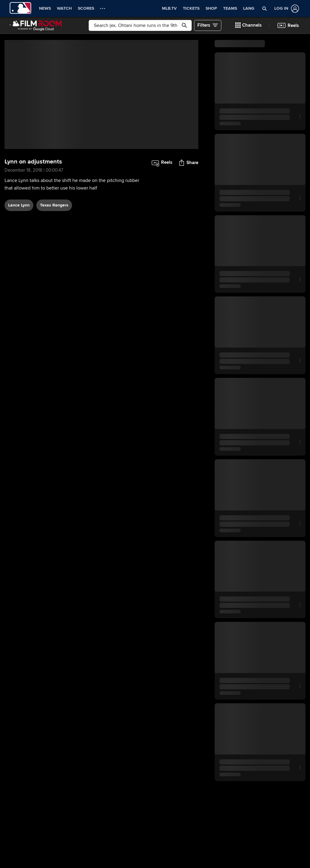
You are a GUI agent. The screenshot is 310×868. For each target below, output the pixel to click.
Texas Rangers (54, 205)
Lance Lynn (19, 205)
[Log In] (285, 9)
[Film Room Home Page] (36, 25)
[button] (265, 8)
